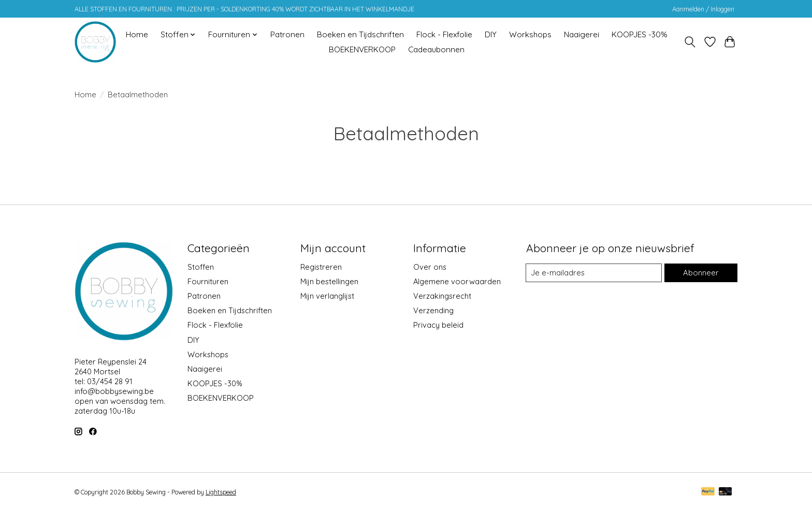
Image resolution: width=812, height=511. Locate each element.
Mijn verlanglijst (327, 296)
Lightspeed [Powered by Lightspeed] (221, 492)
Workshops (530, 34)
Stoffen (201, 267)
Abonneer (701, 273)
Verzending (433, 310)
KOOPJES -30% (640, 34)
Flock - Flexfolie (444, 34)
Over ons (430, 267)
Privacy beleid (438, 325)
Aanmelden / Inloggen (703, 9)
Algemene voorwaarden (457, 281)
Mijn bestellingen (329, 281)
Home (137, 34)
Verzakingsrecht (442, 296)
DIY (491, 34)
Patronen (287, 34)
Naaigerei (582, 34)
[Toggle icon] (690, 42)
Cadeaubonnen (436, 49)
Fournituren (208, 281)
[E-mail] (594, 273)
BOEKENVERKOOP (362, 49)
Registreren (321, 267)
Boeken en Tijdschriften (360, 34)
